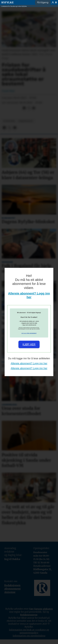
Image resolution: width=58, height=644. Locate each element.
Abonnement (12, 589)
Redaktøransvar (29, 615)
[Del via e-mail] (34, 108)
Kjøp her (29, 344)
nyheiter (9, 121)
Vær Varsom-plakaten (41, 609)
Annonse (10, 592)
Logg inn (53, 2)
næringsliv (26, 121)
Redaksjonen (12, 585)
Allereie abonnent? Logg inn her (29, 363)
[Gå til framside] (8, 2)
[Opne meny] (56, 2)
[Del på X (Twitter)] (29, 108)
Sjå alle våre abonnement (29, 333)
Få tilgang (43, 2)
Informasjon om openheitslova (29, 636)
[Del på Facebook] (24, 108)
